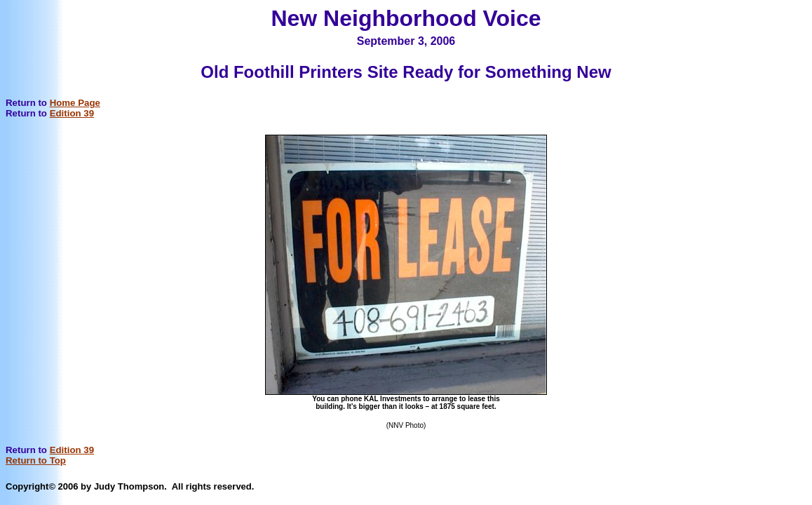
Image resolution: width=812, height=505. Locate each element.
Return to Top (36, 460)
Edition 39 (72, 113)
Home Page (75, 103)
